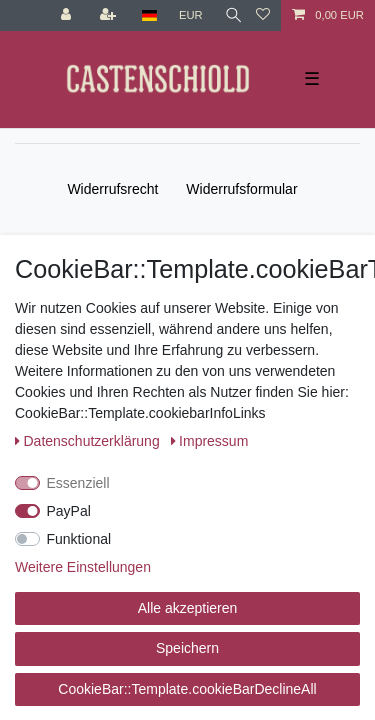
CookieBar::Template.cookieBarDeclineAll (187, 689)
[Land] (149, 15)
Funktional (79, 539)
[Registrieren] (110, 15)
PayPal (69, 511)
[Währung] (191, 15)
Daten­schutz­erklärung (89, 441)
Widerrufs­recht (112, 189)
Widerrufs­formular (241, 189)
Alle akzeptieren (188, 608)
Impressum (210, 441)
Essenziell (78, 483)
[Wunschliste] (263, 15)
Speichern (187, 648)
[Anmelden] (68, 15)
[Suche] (229, 15)
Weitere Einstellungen (83, 567)
